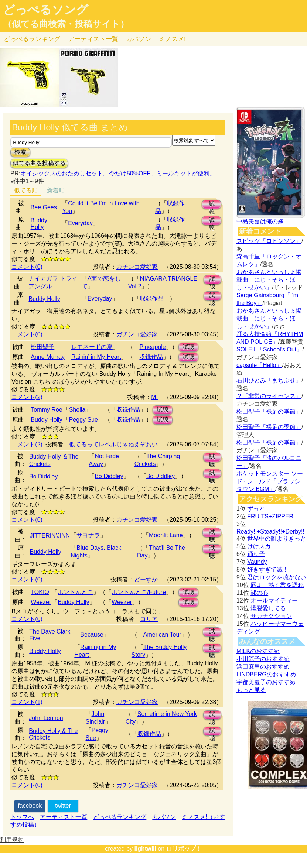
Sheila (77, 410)
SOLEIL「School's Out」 (269, 349)
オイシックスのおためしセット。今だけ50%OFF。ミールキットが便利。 (118, 173)
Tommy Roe (46, 410)
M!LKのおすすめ (258, 651)
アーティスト (93, 39)
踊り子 (256, 554)
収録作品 (152, 299)
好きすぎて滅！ (268, 569)
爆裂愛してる (268, 608)
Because (92, 634)
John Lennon (46, 718)
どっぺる (32, 39)
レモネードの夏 (92, 347)
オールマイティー (274, 601)
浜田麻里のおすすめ (263, 667)
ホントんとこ (75, 592)
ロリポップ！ (184, 849)
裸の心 (259, 593)
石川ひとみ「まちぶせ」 (269, 380)
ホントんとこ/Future (139, 592)
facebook (30, 806)
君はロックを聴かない (277, 577)
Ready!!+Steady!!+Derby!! (270, 531)
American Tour (162, 634)
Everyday (80, 223)
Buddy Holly (39, 224)
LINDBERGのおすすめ (266, 674)
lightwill (145, 849)
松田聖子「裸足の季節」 (269, 411)
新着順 (56, 190)
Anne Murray (48, 357)
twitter (63, 806)
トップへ (22, 817)
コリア (149, 619)
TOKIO (40, 592)
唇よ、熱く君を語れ (277, 585)
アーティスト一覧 (64, 817)
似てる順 (26, 190)
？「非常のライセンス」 (269, 396)
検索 (20, 152)
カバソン (139, 39)
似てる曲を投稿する (39, 163)
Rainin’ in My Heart (96, 357)
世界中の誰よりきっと (277, 538)
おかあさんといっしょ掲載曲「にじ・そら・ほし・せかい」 (269, 280)
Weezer (41, 602)
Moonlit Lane (166, 535)
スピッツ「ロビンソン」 (269, 241)
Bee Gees (44, 207)
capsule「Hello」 (259, 365)
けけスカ (259, 546)
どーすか (146, 579)
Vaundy (257, 562)
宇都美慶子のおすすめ (266, 682)
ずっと (256, 509)
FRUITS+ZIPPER (270, 516)
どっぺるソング (46, 10)
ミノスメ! (172, 39)
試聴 (212, 205)
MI (154, 397)
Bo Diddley (43, 476)
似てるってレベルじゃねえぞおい (113, 444)
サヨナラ (88, 535)
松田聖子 (42, 347)
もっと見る (251, 690)
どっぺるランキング (120, 817)
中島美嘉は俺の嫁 (260, 221)
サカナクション (271, 616)
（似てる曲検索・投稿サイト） (66, 24)
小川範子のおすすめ (263, 659)
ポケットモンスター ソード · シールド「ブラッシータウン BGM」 (271, 481)
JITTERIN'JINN (50, 536)
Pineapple (152, 347)
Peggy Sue (83, 420)
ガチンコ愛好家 (137, 267)
